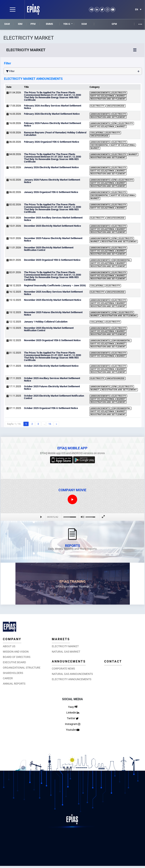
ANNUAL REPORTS (14, 684)
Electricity (119, 93)
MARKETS (61, 639)
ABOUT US (9, 646)
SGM (84, 24)
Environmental (100, 145)
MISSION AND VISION (16, 652)
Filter (73, 71)
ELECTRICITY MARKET (65, 646)
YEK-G (67, 24)
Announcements (100, 93)
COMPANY (12, 639)
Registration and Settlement (108, 99)
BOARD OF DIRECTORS (17, 657)
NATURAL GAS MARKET (66, 652)
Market (121, 96)
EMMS (49, 24)
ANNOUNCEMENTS (69, 661)
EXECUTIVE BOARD (14, 662)
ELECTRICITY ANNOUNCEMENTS (72, 679)
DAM (7, 24)
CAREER (8, 678)
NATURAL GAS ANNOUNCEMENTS (72, 674)
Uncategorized (116, 106)
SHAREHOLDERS (13, 673)
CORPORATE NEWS (63, 669)
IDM (20, 24)
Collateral (97, 133)
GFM (114, 24)
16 (50, 424)
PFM (33, 24)
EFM (115, 123)
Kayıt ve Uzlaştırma (102, 96)
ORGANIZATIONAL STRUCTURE (22, 668)
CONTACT (113, 661)
